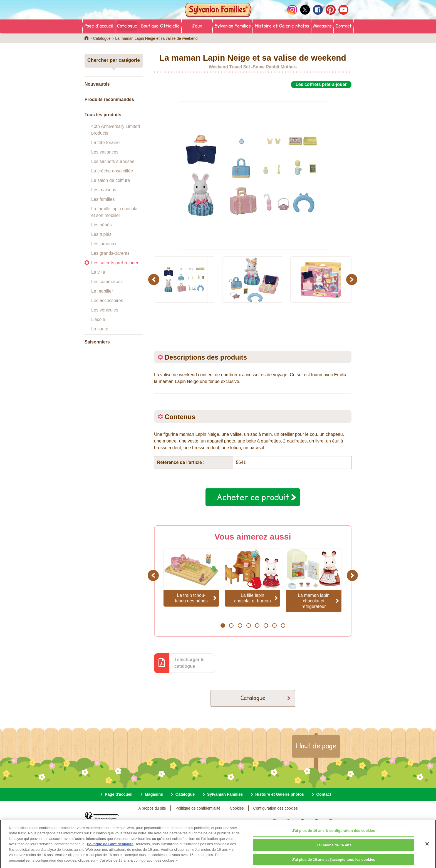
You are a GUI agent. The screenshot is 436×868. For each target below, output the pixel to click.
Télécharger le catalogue (189, 663)
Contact (344, 25)
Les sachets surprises (113, 161)
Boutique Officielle (160, 25)
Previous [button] (155, 279)
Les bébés (101, 225)
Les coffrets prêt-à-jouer (115, 263)
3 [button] (240, 625)
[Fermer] (427, 849)
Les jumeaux (104, 244)
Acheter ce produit (253, 497)
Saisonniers (97, 342)
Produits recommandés (109, 99)
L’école (98, 319)
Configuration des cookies (276, 808)
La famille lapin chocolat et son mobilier (115, 212)
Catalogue (127, 25)
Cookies (237, 808)
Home (86, 38)
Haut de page (316, 746)
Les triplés (101, 234)
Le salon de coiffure (111, 180)
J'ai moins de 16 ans (334, 850)
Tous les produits (103, 115)
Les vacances (105, 152)
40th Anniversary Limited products (116, 130)
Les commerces (107, 282)
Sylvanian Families (233, 25)
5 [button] (257, 625)
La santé (100, 329)
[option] (253, 169)
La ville (98, 272)
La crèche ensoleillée (112, 171)
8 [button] (283, 625)
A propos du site (152, 808)
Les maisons (104, 190)
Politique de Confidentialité (110, 849)
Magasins (322, 25)
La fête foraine (105, 143)
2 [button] (231, 625)
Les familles (103, 199)
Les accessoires (107, 301)
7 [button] (274, 625)
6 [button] (266, 625)
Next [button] (352, 279)
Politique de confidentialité (198, 808)
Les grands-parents (110, 253)
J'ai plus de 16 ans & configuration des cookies (333, 836)
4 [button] (248, 625)
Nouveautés (97, 84)
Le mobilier (102, 291)
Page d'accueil (99, 25)
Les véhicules (105, 310)
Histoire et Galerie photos (282, 25)
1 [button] (223, 625)
